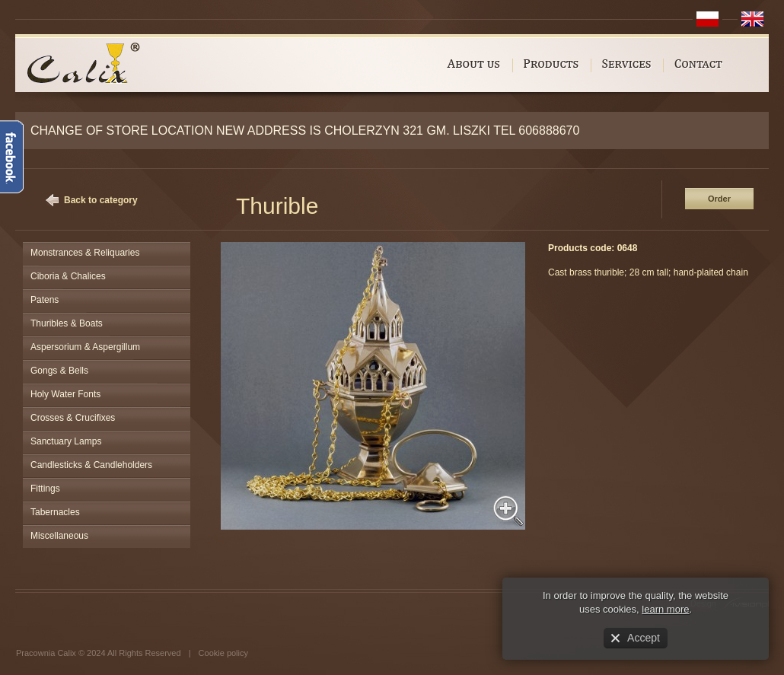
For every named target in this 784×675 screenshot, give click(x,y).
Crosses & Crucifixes (73, 418)
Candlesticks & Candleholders (91, 465)
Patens (45, 300)
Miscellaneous (59, 536)
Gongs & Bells (59, 371)
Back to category (101, 200)
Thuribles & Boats (67, 323)
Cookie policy (223, 653)
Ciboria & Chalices (68, 276)
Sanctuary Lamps (66, 441)
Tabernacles (55, 512)
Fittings (45, 489)
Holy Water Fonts (65, 394)
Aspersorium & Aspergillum (85, 347)
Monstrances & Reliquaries (85, 253)
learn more (665, 609)
